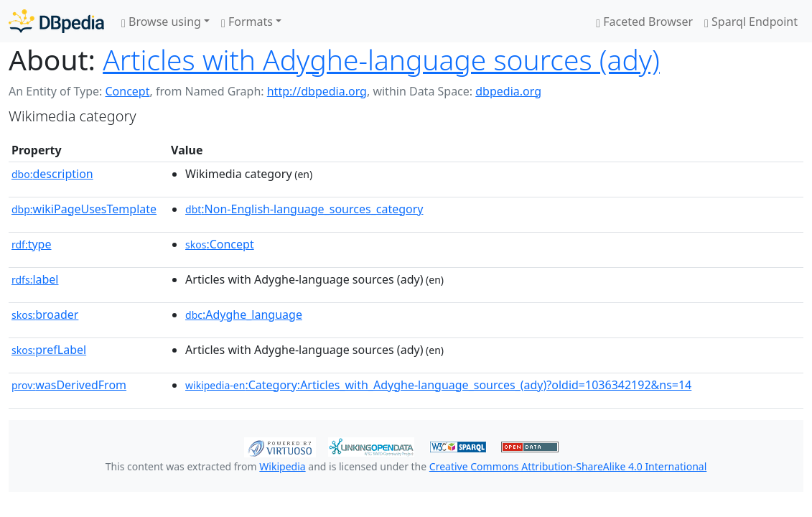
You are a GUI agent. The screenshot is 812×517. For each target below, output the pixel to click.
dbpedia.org (508, 91)
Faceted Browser (644, 22)
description (52, 174)
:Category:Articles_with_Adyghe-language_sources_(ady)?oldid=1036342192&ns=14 (438, 385)
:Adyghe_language (244, 315)
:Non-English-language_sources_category (304, 209)
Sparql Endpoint (751, 22)
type (32, 244)
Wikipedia (282, 466)
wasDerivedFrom (69, 385)
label (35, 279)
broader (45, 315)
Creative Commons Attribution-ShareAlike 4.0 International (568, 466)
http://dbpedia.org (317, 91)
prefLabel (49, 350)
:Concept (220, 244)
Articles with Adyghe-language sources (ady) (381, 59)
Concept (127, 91)
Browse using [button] (161, 22)
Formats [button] (247, 22)
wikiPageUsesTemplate (84, 209)
